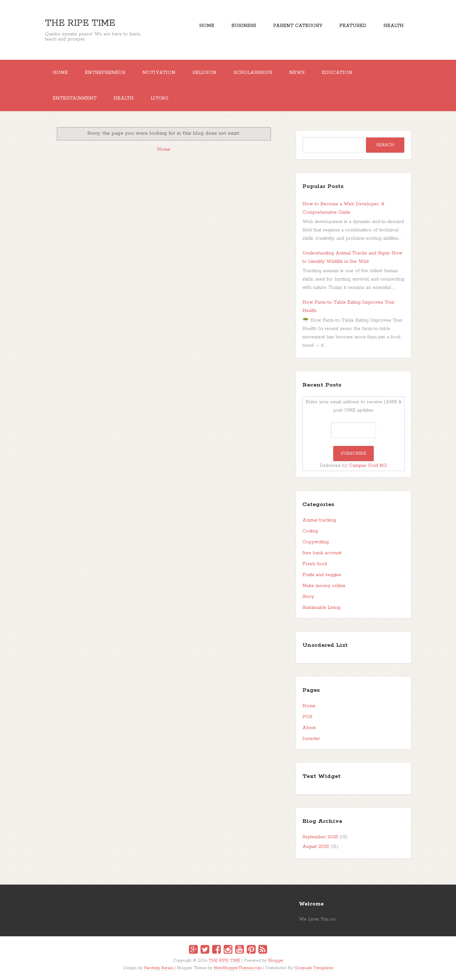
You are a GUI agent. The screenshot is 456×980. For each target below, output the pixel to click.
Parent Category (298, 26)
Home (207, 26)
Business (244, 26)
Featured (353, 26)
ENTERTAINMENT (75, 98)
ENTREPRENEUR (105, 73)
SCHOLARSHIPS (253, 73)
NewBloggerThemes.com (238, 968)
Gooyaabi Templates (314, 968)
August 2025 (316, 847)
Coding (310, 531)
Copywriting (316, 542)
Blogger (276, 961)
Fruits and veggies (322, 575)
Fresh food (315, 564)
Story (308, 597)
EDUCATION (337, 73)
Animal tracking (319, 520)
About (309, 728)
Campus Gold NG (368, 466)
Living (160, 98)
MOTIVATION (159, 73)
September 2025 (320, 837)
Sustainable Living (321, 608)
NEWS (297, 73)
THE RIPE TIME (80, 23)
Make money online (324, 586)
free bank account (322, 553)
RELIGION (205, 73)
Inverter (311, 739)
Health (393, 26)
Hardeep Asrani (158, 968)
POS (307, 717)
